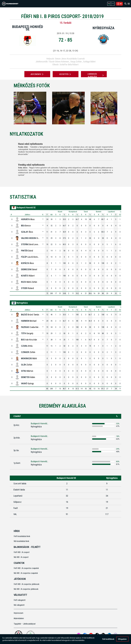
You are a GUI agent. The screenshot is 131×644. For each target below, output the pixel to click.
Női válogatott (19, 605)
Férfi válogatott (20, 600)
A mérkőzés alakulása (96, 75)
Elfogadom (122, 639)
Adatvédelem (19, 618)
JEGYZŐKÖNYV (37, 74)
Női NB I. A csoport (21, 557)
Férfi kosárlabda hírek (22, 536)
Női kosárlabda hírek (21, 541)
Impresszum (18, 613)
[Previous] (10, 108)
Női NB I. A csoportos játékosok (26, 589)
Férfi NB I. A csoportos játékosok (27, 584)
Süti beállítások (108, 639)
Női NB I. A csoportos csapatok (26, 573)
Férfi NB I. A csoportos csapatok (27, 568)
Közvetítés (65, 74)
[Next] (121, 108)
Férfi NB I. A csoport (22, 552)
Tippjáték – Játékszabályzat (25, 624)
